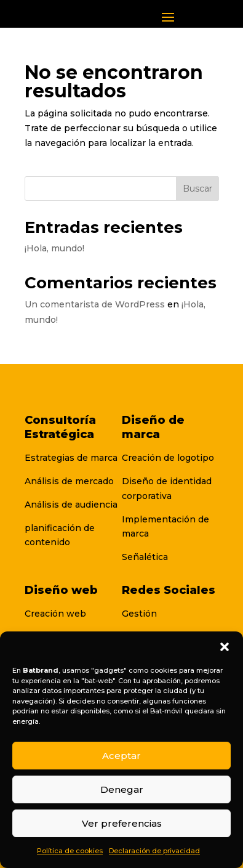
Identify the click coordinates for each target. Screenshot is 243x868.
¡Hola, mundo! (54, 248)
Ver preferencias (122, 823)
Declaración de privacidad (154, 851)
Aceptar (121, 756)
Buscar (197, 189)
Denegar (122, 789)
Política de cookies (70, 851)
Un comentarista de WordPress (95, 304)
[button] (225, 647)
